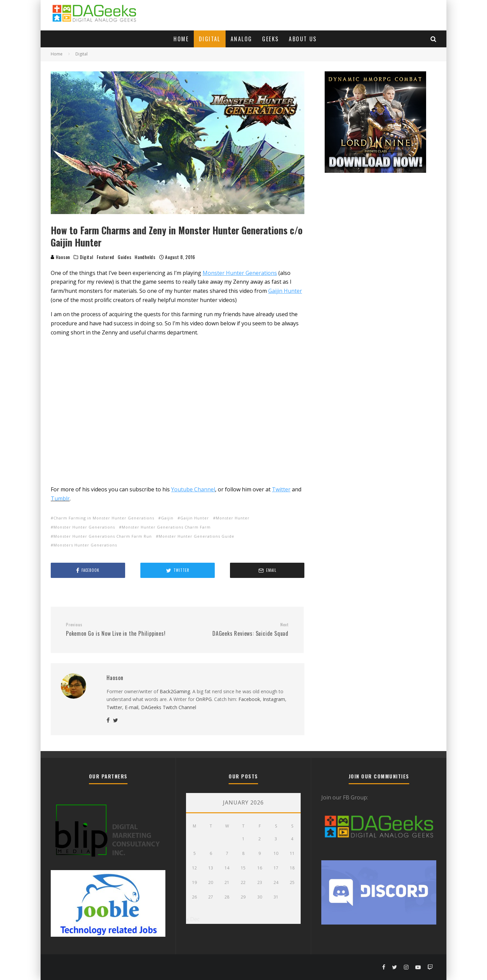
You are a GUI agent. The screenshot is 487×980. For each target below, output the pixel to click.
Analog (241, 39)
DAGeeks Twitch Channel (169, 707)
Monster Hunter (233, 518)
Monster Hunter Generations (84, 527)
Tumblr (60, 498)
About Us (303, 39)
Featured (106, 257)
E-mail (132, 707)
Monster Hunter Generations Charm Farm (166, 527)
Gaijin (167, 518)
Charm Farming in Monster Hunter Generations (104, 518)
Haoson (60, 257)
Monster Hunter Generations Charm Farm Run (103, 536)
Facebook (249, 699)
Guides (124, 257)
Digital (210, 39)
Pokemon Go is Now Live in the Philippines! (119, 630)
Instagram (274, 699)
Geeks (270, 39)
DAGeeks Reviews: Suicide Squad (235, 630)
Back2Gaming (175, 691)
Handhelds (145, 257)
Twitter (114, 707)
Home (181, 39)
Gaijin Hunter (195, 518)
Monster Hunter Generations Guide (196, 536)
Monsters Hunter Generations (85, 545)
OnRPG (204, 699)
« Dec (193, 919)
